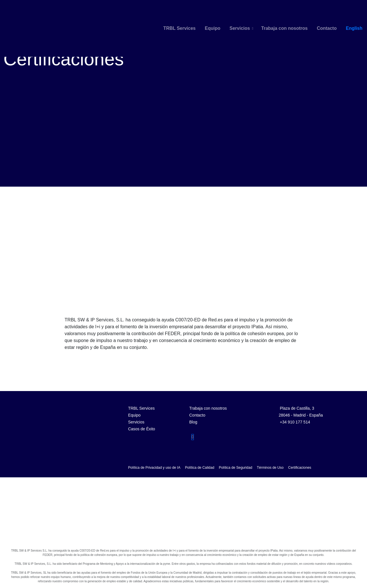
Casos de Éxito (142, 429)
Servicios (240, 28)
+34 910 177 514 (295, 422)
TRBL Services (180, 28)
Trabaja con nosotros (284, 28)
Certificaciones (300, 468)
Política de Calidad (200, 468)
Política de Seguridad (235, 468)
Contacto (327, 28)
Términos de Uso (270, 468)
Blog (193, 422)
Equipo (212, 28)
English (354, 28)
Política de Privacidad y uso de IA (154, 468)
